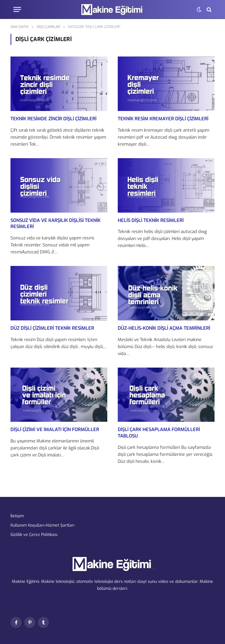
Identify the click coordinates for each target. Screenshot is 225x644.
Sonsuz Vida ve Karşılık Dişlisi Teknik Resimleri (56, 224)
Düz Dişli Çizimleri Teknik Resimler (52, 328)
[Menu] (17, 9)
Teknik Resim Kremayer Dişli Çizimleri (163, 119)
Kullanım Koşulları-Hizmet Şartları (42, 525)
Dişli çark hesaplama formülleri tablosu (159, 433)
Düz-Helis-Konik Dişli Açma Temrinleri (164, 328)
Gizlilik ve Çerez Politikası (34, 535)
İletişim (17, 516)
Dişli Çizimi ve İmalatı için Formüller (55, 429)
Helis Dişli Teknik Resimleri (151, 220)
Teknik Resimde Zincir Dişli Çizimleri (53, 119)
